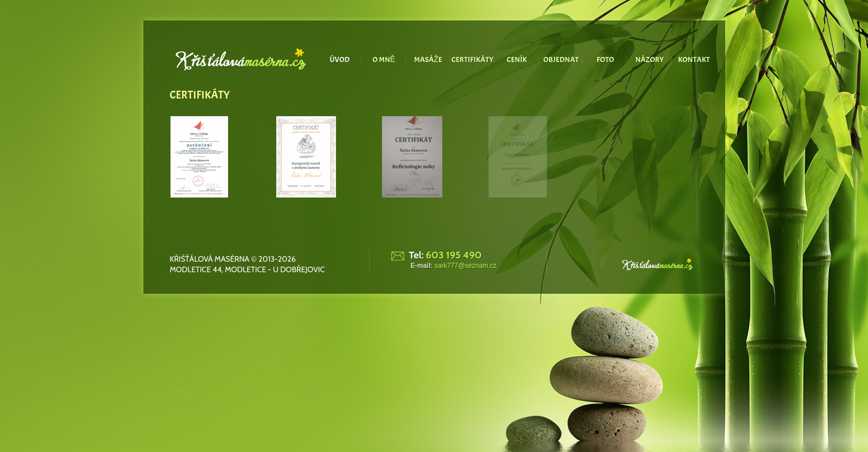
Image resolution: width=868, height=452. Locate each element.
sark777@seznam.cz (466, 266)
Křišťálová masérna (210, 259)
